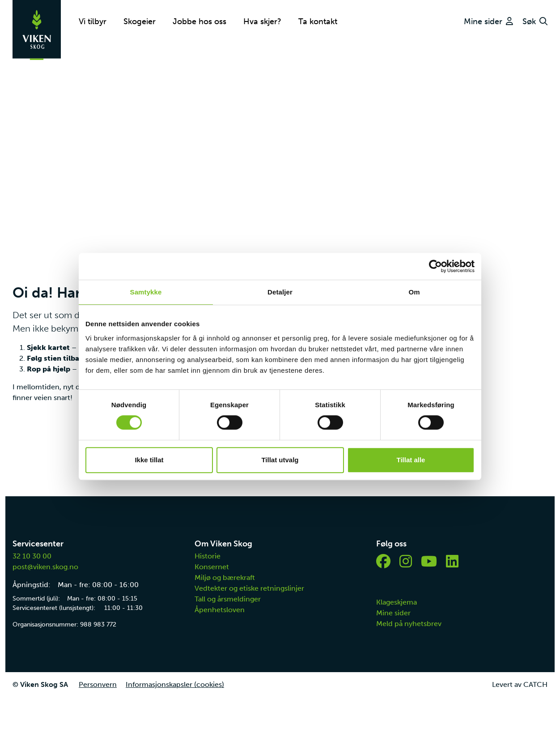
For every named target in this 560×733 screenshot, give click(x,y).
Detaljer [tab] (280, 292)
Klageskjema (397, 602)
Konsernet (212, 567)
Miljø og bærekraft (225, 577)
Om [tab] (414, 292)
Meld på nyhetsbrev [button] (409, 624)
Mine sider (393, 613)
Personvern (98, 684)
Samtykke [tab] (146, 292)
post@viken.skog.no (45, 567)
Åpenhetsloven (220, 610)
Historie (208, 556)
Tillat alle (411, 460)
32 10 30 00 (32, 556)
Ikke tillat (149, 460)
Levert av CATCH (520, 684)
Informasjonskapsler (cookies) (175, 684)
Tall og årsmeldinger (228, 599)
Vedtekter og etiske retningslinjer (249, 588)
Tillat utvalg (280, 460)
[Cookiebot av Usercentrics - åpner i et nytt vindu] (435, 266)
